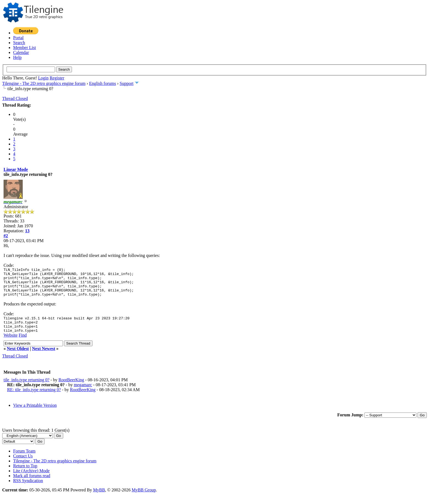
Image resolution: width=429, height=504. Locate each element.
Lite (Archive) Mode (31, 480)
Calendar (21, 52)
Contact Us (23, 465)
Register (57, 78)
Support (127, 83)
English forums (103, 83)
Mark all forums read (32, 485)
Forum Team (24, 460)
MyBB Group (144, 499)
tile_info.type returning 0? (27, 389)
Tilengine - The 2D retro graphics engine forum (44, 83)
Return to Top (25, 475)
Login (43, 78)
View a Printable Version (35, 414)
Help (17, 57)
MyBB (99, 499)
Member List (24, 48)
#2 (6, 236)
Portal (18, 38)
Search (19, 43)
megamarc (83, 394)
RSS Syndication (28, 490)
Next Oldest (18, 358)
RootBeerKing (71, 389)
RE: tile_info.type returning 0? (34, 399)
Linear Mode (16, 169)
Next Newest (44, 358)
